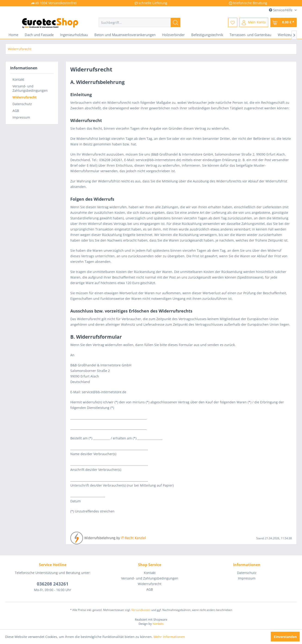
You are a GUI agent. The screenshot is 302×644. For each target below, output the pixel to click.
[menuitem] (140, 22)
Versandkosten (141, 610)
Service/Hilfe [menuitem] (281, 10)
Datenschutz (22, 104)
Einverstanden (285, 637)
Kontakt (18, 79)
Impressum (21, 117)
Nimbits (158, 624)
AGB (16, 111)
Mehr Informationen (169, 637)
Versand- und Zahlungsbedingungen (30, 88)
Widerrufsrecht (25, 97)
